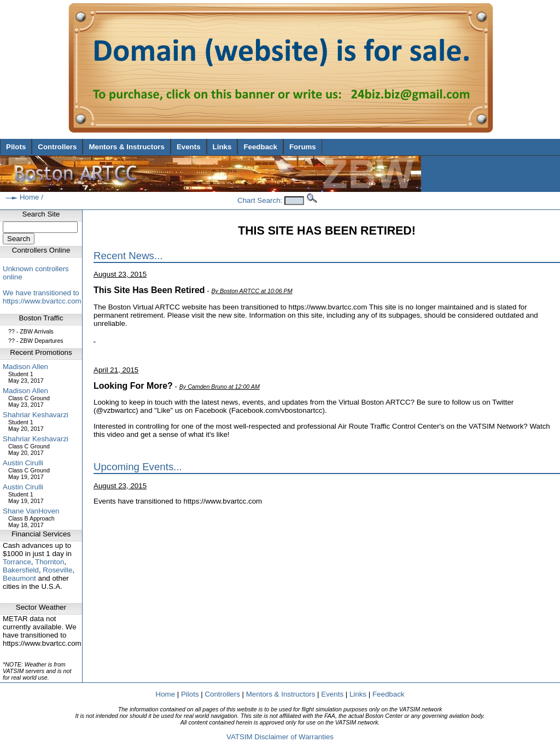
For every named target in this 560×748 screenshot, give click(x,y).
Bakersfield (21, 570)
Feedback (260, 147)
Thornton (49, 562)
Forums (303, 147)
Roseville (57, 570)
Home (30, 197)
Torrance (17, 562)
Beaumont (19, 578)
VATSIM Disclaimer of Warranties (280, 737)
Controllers (57, 147)
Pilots (16, 147)
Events (189, 147)
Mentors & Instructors (126, 147)
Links (222, 147)
